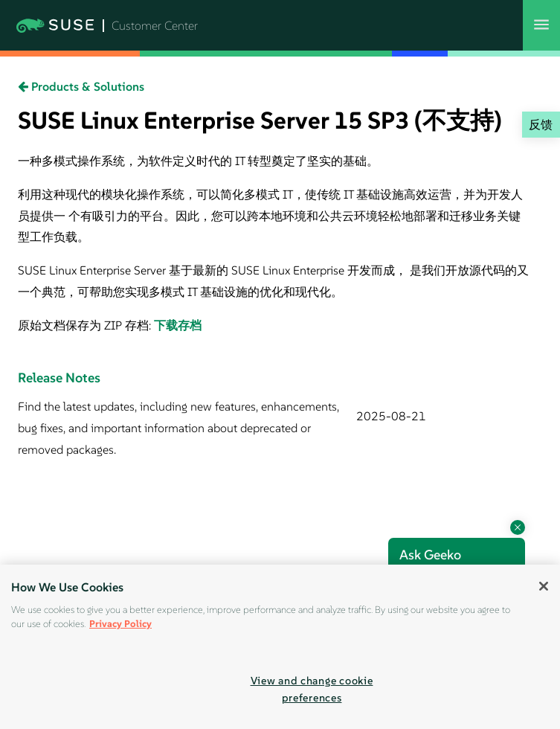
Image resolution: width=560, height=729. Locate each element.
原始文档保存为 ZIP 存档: (86, 325)
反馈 (541, 124)
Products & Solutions (81, 86)
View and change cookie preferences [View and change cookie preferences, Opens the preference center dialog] (312, 689)
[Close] (544, 586)
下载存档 (178, 325)
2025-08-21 (391, 416)
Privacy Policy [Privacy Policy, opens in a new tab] (120, 624)
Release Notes (59, 378)
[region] (280, 647)
